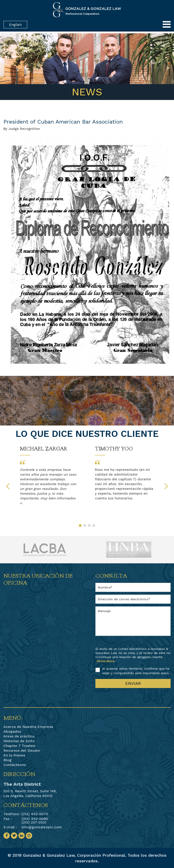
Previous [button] (8, 486)
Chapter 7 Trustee (19, 746)
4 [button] (94, 525)
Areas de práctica (19, 736)
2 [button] (85, 525)
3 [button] (89, 525)
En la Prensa (14, 755)
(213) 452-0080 (35, 819)
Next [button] (166, 486)
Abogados (12, 732)
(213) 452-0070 (35, 814)
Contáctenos (15, 765)
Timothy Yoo (114, 449)
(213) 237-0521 (34, 822)
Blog (7, 760)
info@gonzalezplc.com (42, 827)
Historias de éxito (19, 741)
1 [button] (80, 525)
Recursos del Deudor (22, 751)
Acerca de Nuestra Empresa (28, 727)
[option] (50, 476)
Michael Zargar (44, 449)
